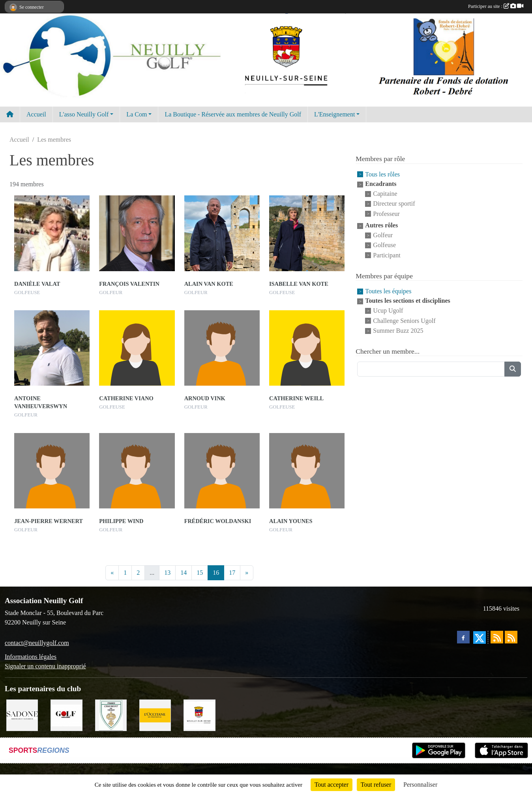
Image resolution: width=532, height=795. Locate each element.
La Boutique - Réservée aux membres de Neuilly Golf (233, 114)
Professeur (386, 214)
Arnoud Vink (205, 398)
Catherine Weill (296, 398)
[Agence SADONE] (22, 715)
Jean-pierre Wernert (49, 521)
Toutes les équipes (388, 291)
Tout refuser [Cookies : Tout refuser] (376, 785)
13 (167, 573)
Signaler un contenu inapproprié (45, 666)
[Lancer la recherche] (513, 369)
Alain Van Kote (209, 284)
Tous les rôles (382, 174)
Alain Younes (291, 521)
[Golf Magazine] (66, 715)
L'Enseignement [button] (334, 114)
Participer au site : (496, 6)
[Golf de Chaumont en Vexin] (111, 715)
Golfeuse (384, 245)
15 (200, 573)
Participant (387, 255)
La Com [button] (137, 114)
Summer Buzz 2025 (398, 331)
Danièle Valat (37, 284)
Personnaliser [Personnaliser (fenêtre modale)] (420, 785)
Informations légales (31, 657)
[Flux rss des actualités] (497, 637)
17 (232, 573)
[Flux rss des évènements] (511, 637)
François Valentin (129, 284)
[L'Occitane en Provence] (155, 715)
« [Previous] (112, 573)
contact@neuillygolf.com (37, 643)
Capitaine (385, 194)
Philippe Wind (121, 521)
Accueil (36, 114)
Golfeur (383, 235)
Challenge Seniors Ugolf (404, 321)
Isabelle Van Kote (299, 284)
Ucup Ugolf (388, 311)
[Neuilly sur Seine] (199, 715)
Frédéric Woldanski (218, 521)
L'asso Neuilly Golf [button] (84, 114)
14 (184, 573)
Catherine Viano (126, 398)
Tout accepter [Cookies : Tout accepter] (332, 785)
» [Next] (247, 573)
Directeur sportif (394, 204)
